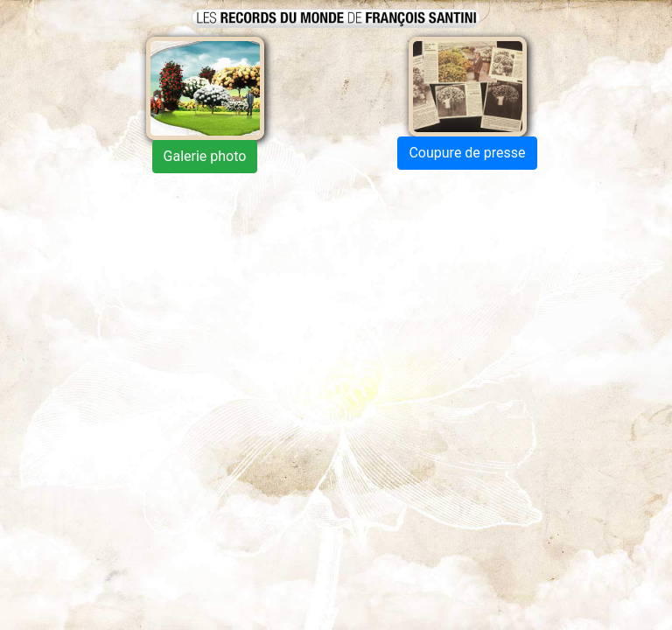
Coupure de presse (467, 153)
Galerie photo (205, 156)
